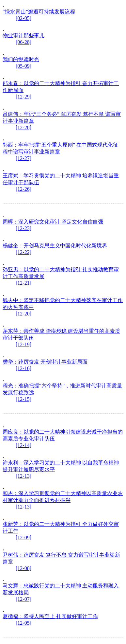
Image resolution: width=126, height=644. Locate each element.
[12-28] (24, 127)
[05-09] (24, 66)
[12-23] (24, 228)
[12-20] (24, 314)
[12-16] (24, 368)
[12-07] (24, 599)
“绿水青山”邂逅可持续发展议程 (39, 12)
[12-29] (24, 97)
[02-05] (24, 18)
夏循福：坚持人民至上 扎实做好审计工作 (50, 616)
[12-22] (24, 252)
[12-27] (24, 158)
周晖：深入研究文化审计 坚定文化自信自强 (53, 222)
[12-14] (24, 445)
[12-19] (24, 344)
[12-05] (24, 623)
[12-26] (24, 189)
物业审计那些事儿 (24, 36)
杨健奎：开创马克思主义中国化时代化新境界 (55, 246)
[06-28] (24, 42)
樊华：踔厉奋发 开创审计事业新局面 (45, 362)
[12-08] (24, 568)
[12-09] (24, 537)
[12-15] (24, 399)
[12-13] (24, 476)
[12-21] (24, 283)
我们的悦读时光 (21, 59)
